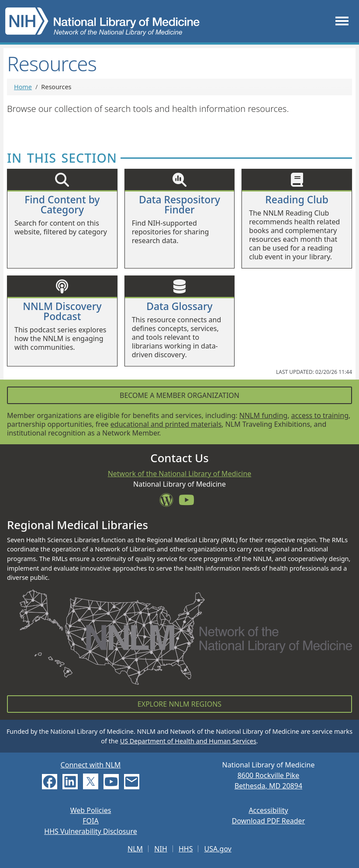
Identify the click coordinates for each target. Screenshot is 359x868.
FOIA (90, 821)
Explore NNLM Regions (179, 704)
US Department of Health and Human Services (188, 741)
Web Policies (91, 810)
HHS (186, 849)
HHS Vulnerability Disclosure (90, 831)
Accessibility (268, 810)
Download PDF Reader (269, 821)
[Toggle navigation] (342, 21)
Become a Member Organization (179, 395)
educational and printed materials (166, 424)
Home (23, 87)
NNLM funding (263, 415)
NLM (135, 849)
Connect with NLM (91, 765)
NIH (161, 849)
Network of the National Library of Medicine (180, 474)
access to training (320, 415)
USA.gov (218, 849)
